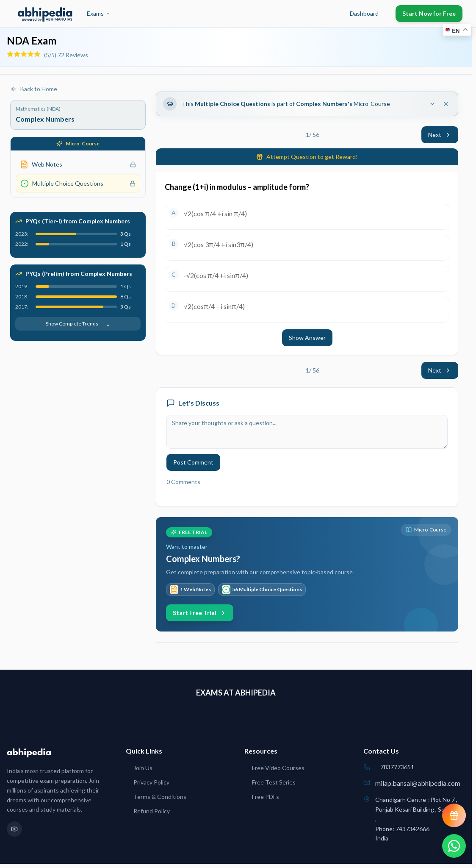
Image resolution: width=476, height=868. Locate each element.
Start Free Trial (200, 613)
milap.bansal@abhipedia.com (418, 783)
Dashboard (364, 13)
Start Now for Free (429, 13)
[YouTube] (14, 829)
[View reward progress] (454, 815)
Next (440, 135)
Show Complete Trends (78, 324)
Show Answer (307, 338)
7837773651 (397, 767)
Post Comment (193, 462)
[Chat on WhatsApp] (454, 846)
